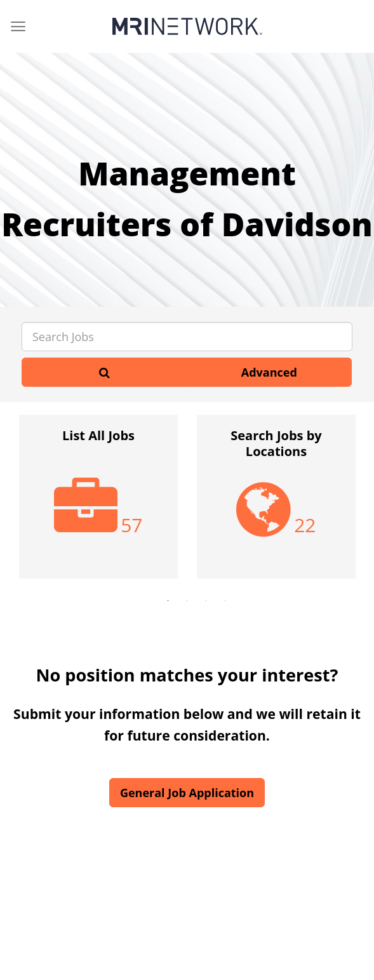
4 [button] (225, 601)
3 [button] (206, 601)
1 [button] (168, 601)
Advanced (269, 372)
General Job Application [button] (187, 793)
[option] (98, 503)
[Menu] (18, 26)
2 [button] (187, 601)
